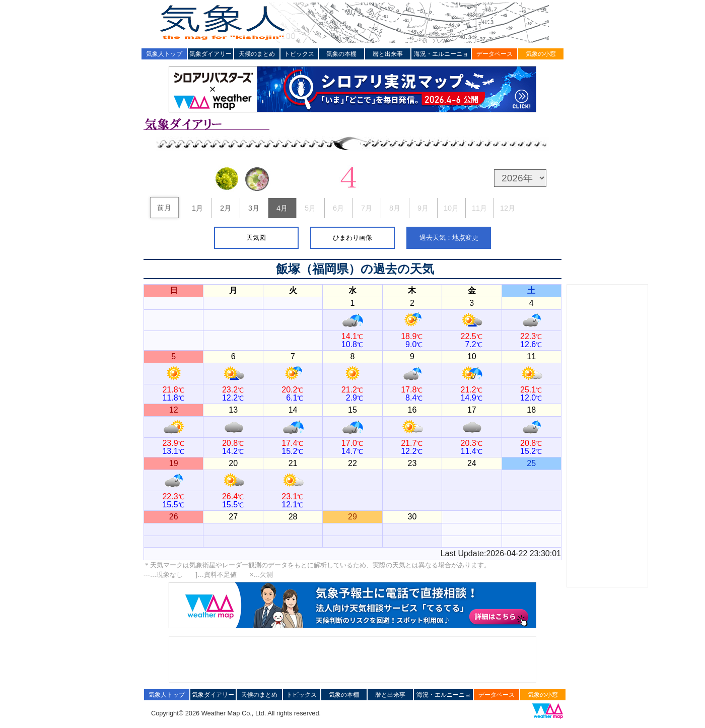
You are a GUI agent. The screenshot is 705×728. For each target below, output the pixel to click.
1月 (197, 208)
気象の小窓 (541, 54)
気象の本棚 (341, 54)
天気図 (256, 238)
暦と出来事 (388, 54)
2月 (226, 208)
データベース (495, 54)
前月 (164, 208)
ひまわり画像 (352, 238)
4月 (282, 208)
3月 (254, 208)
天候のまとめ (257, 54)
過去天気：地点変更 (449, 238)
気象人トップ (164, 54)
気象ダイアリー (210, 54)
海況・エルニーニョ (441, 54)
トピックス (299, 54)
